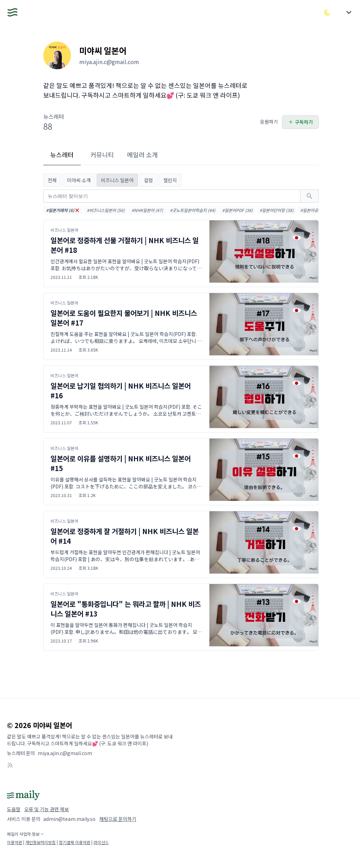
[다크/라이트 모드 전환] (327, 12)
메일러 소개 (142, 154)
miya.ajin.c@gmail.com (65, 753)
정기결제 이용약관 (75, 842)
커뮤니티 (102, 154)
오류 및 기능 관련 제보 (47, 809)
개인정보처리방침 (40, 842)
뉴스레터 (62, 154)
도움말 (14, 809)
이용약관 (15, 842)
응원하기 (269, 122)
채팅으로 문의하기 (118, 819)
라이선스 (101, 842)
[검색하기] (309, 196)
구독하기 (300, 122)
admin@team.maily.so (69, 819)
